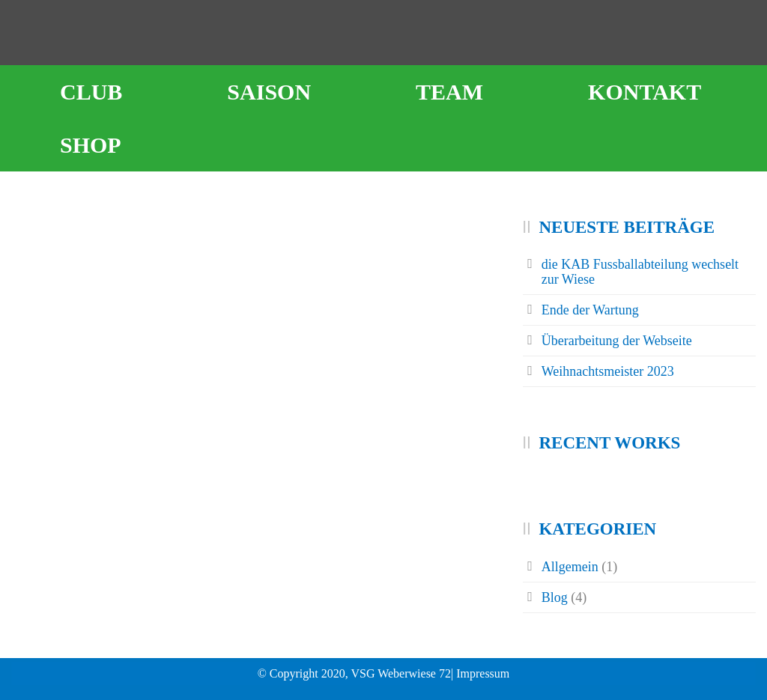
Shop (91, 145)
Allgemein (570, 567)
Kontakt (645, 92)
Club (91, 92)
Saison (269, 92)
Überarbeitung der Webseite (617, 341)
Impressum (483, 673)
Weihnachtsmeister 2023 (608, 371)
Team (449, 92)
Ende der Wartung (590, 310)
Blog (555, 597)
